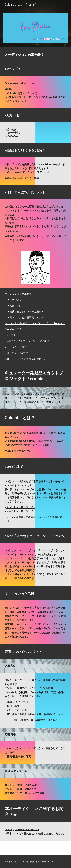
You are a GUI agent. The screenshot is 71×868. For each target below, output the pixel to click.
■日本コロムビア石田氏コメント (26, 317)
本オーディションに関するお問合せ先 (25, 359)
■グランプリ (15, 300)
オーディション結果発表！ (19, 294)
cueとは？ (10, 335)
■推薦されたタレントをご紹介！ (26, 311)
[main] (35, 54)
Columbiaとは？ (13, 329)
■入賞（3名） (16, 306)
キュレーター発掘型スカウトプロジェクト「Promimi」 (35, 323)
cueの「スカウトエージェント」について (27, 341)
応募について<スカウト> (18, 353)
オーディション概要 (16, 347)
